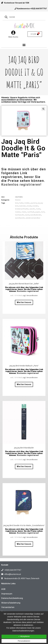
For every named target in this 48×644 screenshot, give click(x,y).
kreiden (35, 206)
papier (38, 212)
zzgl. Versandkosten (30, 295)
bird (17, 203)
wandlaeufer (20, 218)
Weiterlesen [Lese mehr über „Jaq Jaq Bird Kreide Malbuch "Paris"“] (24, 384)
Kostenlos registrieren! (21, 185)
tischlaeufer (20, 215)
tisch (43, 212)
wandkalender (36, 215)
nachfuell (31, 212)
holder (27, 203)
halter (21, 203)
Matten (18, 200)
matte (38, 209)
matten (18, 212)
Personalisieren (24, 641)
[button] (24, 45)
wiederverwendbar (33, 218)
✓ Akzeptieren (24, 636)
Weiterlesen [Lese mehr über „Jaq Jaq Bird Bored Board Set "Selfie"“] (24, 302)
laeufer (32, 209)
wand (27, 215)
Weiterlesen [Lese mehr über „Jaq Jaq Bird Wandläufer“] (24, 466)
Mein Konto (13, 37)
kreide (29, 206)
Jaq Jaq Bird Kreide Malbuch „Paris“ (24, 366)
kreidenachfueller (22, 209)
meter (24, 212)
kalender (22, 206)
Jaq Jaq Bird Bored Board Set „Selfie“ (24, 284)
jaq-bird (34, 203)
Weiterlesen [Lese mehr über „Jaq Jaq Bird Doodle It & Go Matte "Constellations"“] (24, 544)
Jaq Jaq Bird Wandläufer (24, 448)
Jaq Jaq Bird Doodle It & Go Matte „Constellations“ (24, 525)
